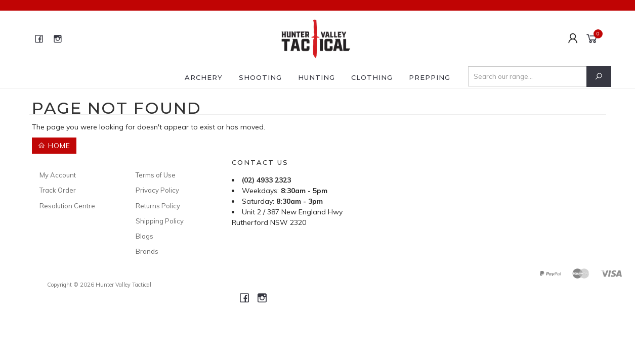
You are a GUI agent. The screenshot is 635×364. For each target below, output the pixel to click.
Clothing (372, 77)
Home (54, 146)
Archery (204, 77)
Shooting (260, 77)
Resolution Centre (67, 206)
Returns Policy (158, 206)
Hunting (316, 77)
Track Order (58, 190)
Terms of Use (156, 175)
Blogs (144, 236)
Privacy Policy (157, 190)
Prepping (430, 77)
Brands (147, 251)
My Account (58, 175)
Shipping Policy (160, 221)
